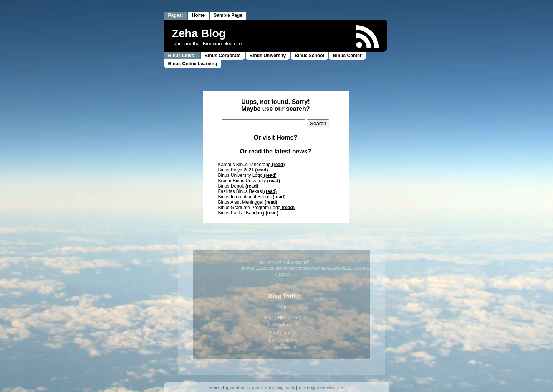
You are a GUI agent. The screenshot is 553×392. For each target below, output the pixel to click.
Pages (267, 318)
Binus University (268, 56)
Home (198, 15)
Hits (283, 318)
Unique (299, 318)
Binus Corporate (223, 56)
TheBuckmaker (330, 388)
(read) (278, 165)
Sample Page (228, 15)
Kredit (257, 388)
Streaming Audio (280, 388)
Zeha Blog (199, 33)
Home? (287, 138)
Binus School (309, 56)
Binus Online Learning (193, 64)
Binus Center (347, 56)
